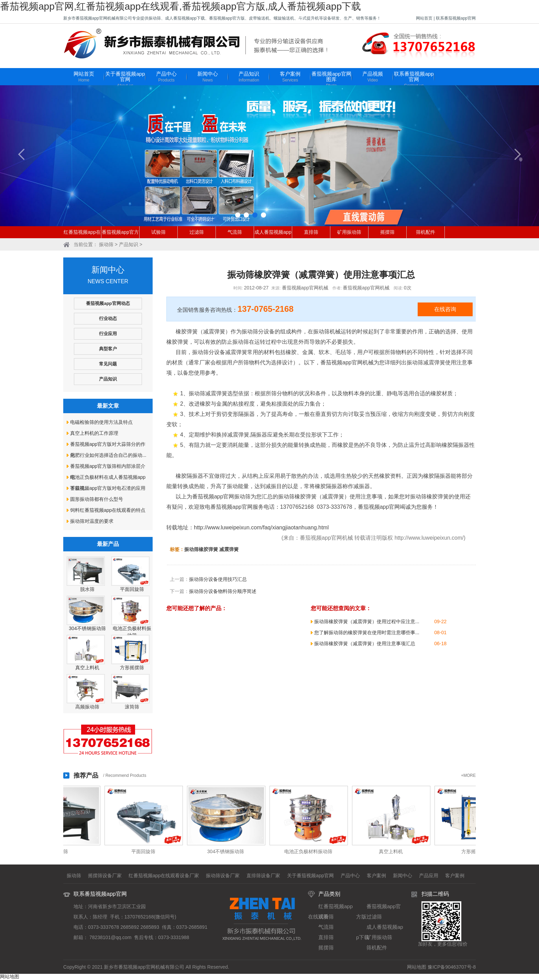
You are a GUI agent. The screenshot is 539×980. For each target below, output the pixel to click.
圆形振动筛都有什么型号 (97, 499)
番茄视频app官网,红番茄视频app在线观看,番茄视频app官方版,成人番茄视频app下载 (180, 6)
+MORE (468, 775)
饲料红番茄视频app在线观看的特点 (108, 510)
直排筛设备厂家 (263, 876)
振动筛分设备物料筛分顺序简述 (223, 591)
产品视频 (373, 77)
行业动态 (108, 318)
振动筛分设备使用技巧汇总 (218, 579)
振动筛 (106, 244)
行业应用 (108, 334)
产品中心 (166, 77)
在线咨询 (445, 309)
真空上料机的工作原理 (94, 433)
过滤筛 (197, 232)
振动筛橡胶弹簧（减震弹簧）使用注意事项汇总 (365, 643)
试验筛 (158, 232)
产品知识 (249, 77)
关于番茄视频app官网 (125, 80)
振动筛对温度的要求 (92, 521)
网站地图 (417, 967)
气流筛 (235, 232)
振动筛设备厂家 (223, 876)
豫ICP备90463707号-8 (452, 967)
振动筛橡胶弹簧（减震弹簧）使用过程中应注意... (367, 621)
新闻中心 (208, 77)
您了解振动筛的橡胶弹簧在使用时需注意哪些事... (367, 632)
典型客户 (108, 349)
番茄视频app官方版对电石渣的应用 (108, 488)
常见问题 (108, 364)
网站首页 (424, 18)
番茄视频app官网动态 (108, 303)
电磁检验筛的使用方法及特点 (101, 422)
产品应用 (429, 876)
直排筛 (311, 232)
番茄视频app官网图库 (331, 80)
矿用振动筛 (349, 232)
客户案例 (290, 77)
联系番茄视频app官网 (456, 18)
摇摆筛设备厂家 (105, 876)
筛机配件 (426, 232)
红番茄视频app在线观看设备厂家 (164, 876)
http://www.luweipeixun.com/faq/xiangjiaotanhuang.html (261, 527)
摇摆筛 (387, 232)
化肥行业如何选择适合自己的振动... (108, 455)
